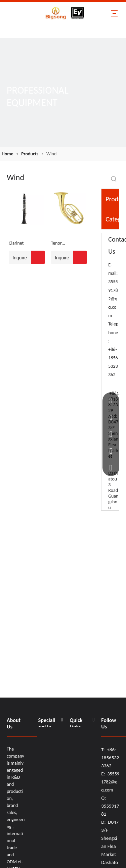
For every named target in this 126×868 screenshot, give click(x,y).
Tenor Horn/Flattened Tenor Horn (66, 244)
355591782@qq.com (113, 299)
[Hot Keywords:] (114, 179)
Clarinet (16, 243)
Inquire (18, 257)
